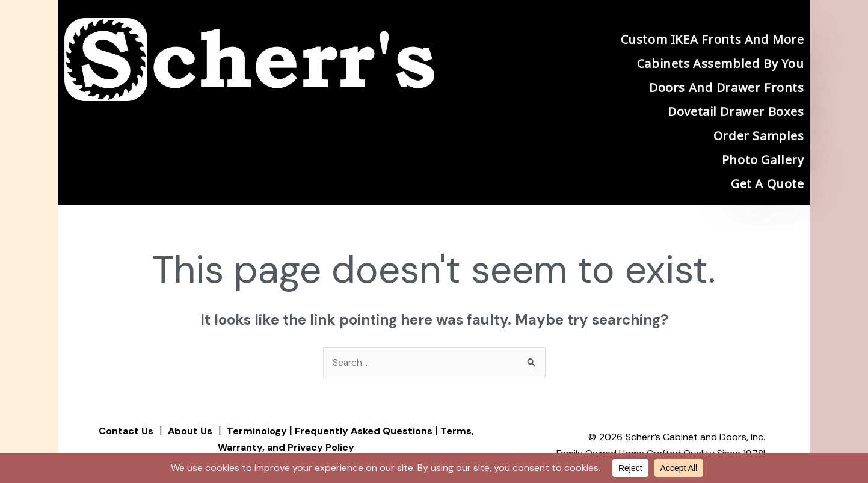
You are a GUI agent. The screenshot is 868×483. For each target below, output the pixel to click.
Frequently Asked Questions (367, 431)
